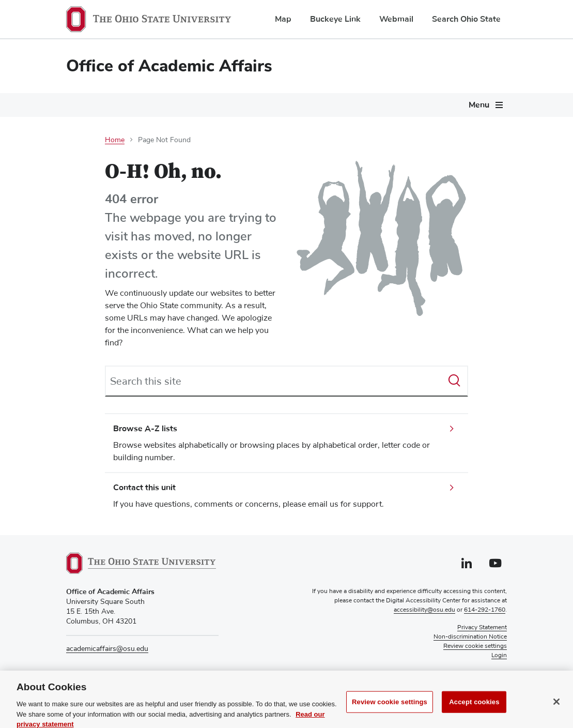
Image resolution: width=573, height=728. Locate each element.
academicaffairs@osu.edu (107, 649)
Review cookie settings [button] (475, 646)
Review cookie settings (390, 713)
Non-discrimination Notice (470, 637)
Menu (479, 105)
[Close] (556, 713)
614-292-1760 (485, 610)
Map (283, 19)
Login (499, 656)
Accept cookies (474, 713)
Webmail (396, 19)
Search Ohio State (466, 19)
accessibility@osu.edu (424, 610)
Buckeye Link (335, 19)
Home (115, 140)
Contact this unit (144, 488)
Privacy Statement (482, 628)
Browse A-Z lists (145, 429)
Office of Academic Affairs (169, 66)
